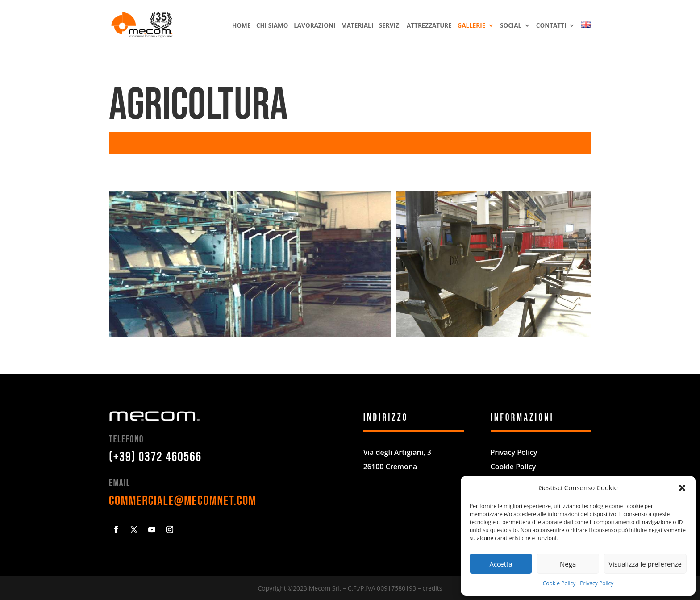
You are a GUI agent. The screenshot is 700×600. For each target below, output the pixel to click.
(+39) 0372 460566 (155, 457)
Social (511, 26)
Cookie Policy (559, 583)
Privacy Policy (597, 583)
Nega (568, 564)
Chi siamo (272, 26)
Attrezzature (429, 26)
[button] (682, 488)
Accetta (501, 564)
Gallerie (471, 26)
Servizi (390, 26)
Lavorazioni (315, 26)
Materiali (357, 26)
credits (432, 588)
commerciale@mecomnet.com (183, 501)
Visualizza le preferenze (645, 564)
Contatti (551, 26)
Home (241, 26)
